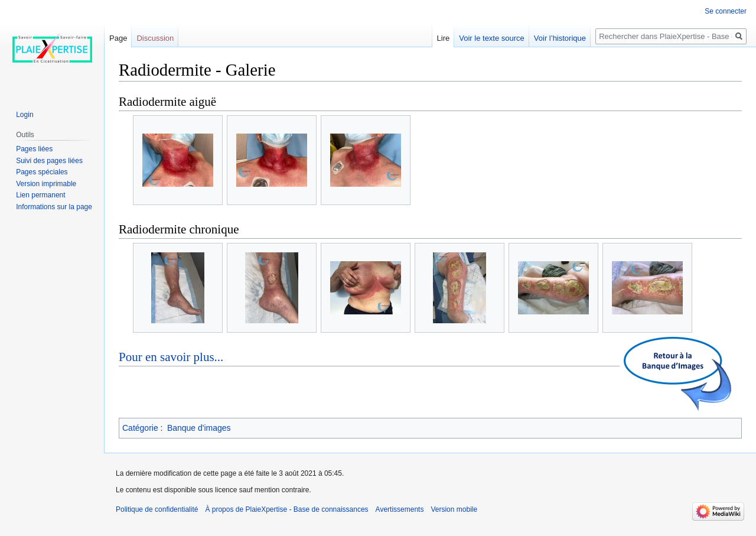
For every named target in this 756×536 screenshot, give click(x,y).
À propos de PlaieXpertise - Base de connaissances (286, 509)
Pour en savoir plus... (171, 357)
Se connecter (726, 11)
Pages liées (34, 149)
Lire (444, 38)
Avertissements (400, 509)
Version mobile (454, 509)
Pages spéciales (42, 172)
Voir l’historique (560, 38)
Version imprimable (46, 184)
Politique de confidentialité (157, 509)
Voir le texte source (492, 38)
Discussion (155, 38)
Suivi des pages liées (49, 161)
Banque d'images (199, 428)
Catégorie (140, 428)
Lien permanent (40, 195)
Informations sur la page (54, 207)
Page (118, 38)
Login (25, 115)
